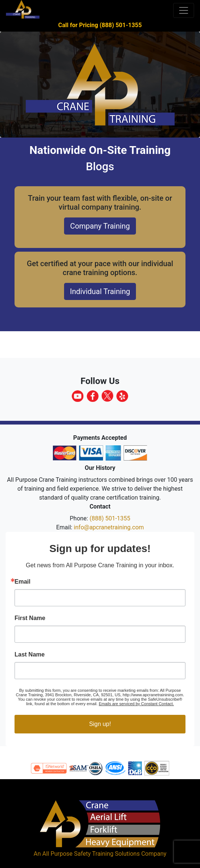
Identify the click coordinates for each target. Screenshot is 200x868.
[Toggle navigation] (184, 10)
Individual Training (100, 291)
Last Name (30, 655)
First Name (30, 618)
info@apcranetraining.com (109, 527)
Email (23, 582)
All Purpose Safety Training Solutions (91, 854)
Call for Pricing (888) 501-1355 (100, 25)
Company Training (100, 226)
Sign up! (100, 724)
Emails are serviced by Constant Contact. (136, 704)
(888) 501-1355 (110, 518)
